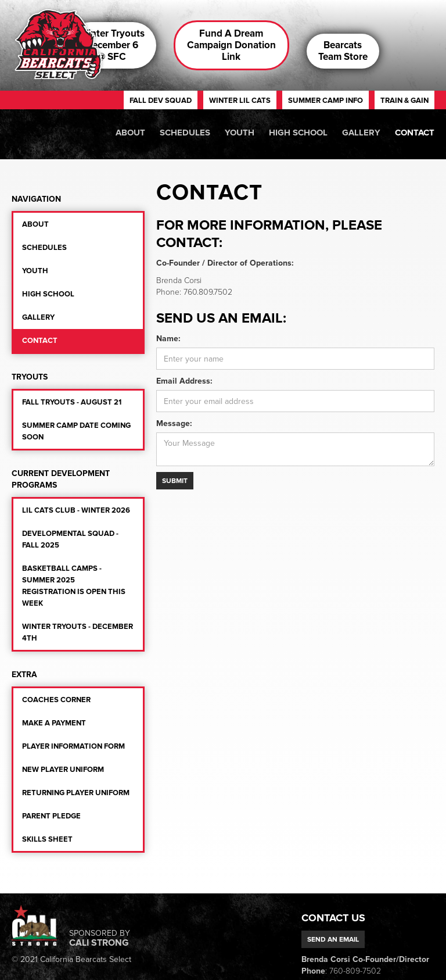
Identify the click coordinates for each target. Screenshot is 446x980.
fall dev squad (161, 101)
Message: (174, 423)
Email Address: (184, 381)
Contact (415, 133)
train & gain (404, 101)
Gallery (361, 133)
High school (298, 133)
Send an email (333, 939)
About (130, 133)
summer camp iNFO (325, 101)
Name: (168, 339)
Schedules (185, 133)
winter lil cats (240, 101)
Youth (240, 133)
